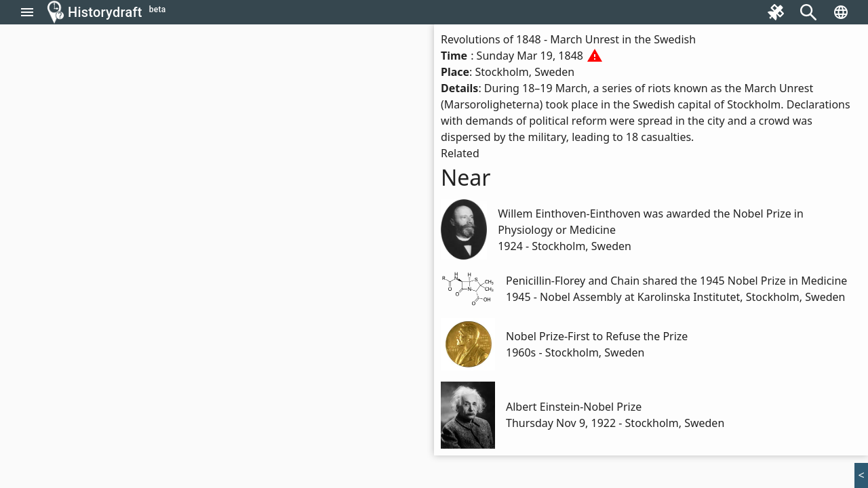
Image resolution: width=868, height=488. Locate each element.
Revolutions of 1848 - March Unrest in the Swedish (568, 39)
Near (466, 177)
